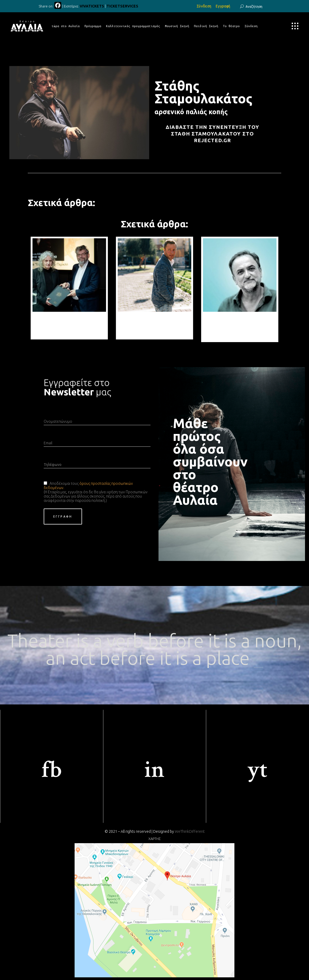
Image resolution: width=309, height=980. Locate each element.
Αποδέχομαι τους (64, 483)
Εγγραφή (223, 6)
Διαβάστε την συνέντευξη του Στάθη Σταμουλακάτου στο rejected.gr (212, 134)
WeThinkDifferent (190, 831)
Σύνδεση (204, 6)
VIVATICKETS (92, 6)
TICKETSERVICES (122, 6)
